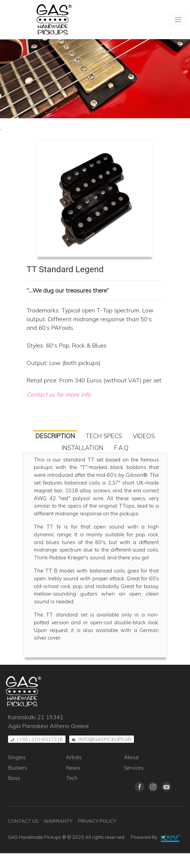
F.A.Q (121, 448)
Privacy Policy (97, 821)
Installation (83, 448)
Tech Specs (104, 436)
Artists (74, 757)
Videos (144, 436)
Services (134, 768)
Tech (72, 778)
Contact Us (23, 821)
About (131, 757)
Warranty (58, 821)
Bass (14, 778)
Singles (17, 757)
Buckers (18, 768)
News (73, 768)
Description (55, 436)
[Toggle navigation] (178, 20)
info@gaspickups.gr (105, 739)
